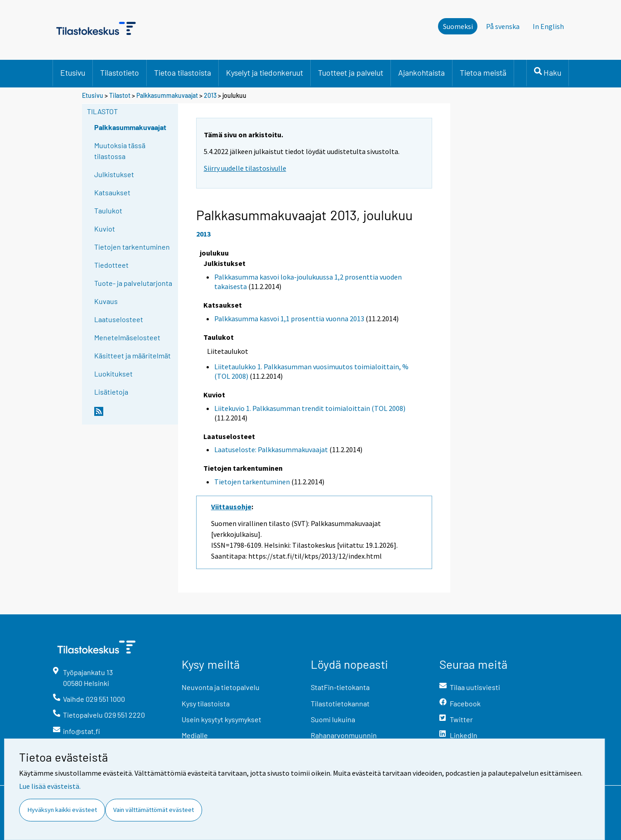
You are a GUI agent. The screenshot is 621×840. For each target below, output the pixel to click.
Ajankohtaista (421, 72)
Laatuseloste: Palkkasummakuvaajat (271, 449)
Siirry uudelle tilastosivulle (245, 168)
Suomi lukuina (333, 719)
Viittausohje (231, 507)
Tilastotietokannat (340, 703)
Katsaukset (112, 192)
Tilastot (120, 95)
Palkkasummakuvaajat (167, 95)
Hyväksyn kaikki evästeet (62, 810)
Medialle (195, 735)
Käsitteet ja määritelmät (132, 355)
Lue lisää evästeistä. (50, 786)
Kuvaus (106, 301)
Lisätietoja (111, 392)
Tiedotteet (111, 265)
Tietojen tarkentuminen (132, 247)
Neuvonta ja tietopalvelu (221, 687)
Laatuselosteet (119, 319)
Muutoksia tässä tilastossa (120, 151)
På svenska (503, 26)
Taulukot (108, 210)
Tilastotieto (120, 72)
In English (548, 26)
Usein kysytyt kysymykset (221, 719)
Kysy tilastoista (206, 703)
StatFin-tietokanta (340, 687)
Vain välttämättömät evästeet (154, 810)
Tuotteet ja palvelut (351, 72)
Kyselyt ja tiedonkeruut (265, 72)
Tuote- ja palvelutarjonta (133, 283)
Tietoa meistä (483, 72)
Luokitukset (113, 374)
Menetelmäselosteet (127, 337)
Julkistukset (114, 174)
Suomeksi (458, 26)
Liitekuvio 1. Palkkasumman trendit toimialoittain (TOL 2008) (310, 408)
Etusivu (73, 72)
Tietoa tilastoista (183, 72)
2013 (210, 95)
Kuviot (105, 229)
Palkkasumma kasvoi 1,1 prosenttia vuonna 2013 (289, 319)
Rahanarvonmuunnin (344, 735)
